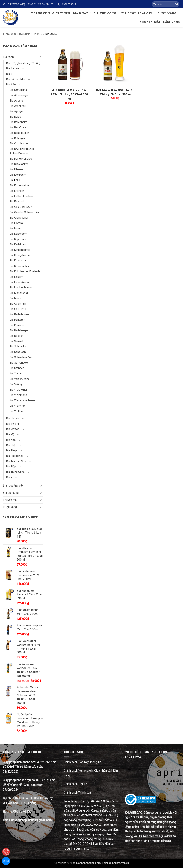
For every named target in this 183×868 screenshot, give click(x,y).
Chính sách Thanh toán (78, 793)
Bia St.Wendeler (19, 363)
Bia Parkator (17, 320)
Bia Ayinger (17, 111)
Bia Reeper (16, 336)
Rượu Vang (168, 13)
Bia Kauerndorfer (20, 250)
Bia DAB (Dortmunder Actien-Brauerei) (23, 151)
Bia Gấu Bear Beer (21, 207)
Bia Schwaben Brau (21, 357)
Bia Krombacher (20, 266)
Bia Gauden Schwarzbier (24, 212)
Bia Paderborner (20, 314)
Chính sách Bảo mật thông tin (82, 762)
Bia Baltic (15, 117)
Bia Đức (37, 34)
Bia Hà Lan (13, 418)
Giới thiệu (61, 13)
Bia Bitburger (17, 138)
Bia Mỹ (10, 434)
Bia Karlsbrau (18, 245)
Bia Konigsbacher (20, 255)
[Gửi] (177, 4)
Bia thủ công (106, 13)
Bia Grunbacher (19, 218)
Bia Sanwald (17, 341)
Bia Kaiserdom (18, 234)
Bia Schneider (18, 347)
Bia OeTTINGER (19, 309)
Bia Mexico (13, 429)
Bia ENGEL (16, 180)
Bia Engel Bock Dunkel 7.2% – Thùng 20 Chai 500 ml (69, 94)
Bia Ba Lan (13, 69)
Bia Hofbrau (17, 223)
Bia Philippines (15, 456)
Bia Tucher (16, 373)
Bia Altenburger (19, 95)
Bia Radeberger (19, 331)
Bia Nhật (11, 445)
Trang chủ (40, 13)
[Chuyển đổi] (41, 57)
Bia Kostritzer (18, 261)
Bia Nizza (15, 298)
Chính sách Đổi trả (76, 784)
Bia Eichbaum (18, 175)
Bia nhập (82, 13)
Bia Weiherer (17, 406)
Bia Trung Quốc (15, 472)
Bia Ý (9, 477)
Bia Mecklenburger (21, 288)
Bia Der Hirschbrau (21, 159)
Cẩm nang (172, 22)
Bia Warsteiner (18, 390)
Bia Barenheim (18, 122)
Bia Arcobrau (18, 106)
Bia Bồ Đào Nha (16, 79)
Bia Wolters (17, 411)
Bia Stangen (17, 368)
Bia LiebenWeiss (19, 282)
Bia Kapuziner (18, 239)
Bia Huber (16, 228)
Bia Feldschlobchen (21, 196)
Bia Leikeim (17, 277)
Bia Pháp (12, 451)
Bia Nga (11, 440)
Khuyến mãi (150, 22)
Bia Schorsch (18, 352)
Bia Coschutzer (19, 144)
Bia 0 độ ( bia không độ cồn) (23, 63)
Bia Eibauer (16, 169)
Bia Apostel (17, 101)
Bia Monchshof (19, 293)
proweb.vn (123, 863)
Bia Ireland (13, 424)
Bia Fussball (17, 202)
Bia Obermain (18, 304)
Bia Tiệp (11, 467)
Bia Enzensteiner (20, 186)
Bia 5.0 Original (19, 90)
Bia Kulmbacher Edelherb (25, 272)
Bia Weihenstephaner (22, 400)
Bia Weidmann (18, 395)
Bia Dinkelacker (19, 164)
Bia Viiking (16, 384)
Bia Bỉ (10, 74)
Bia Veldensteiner (20, 379)
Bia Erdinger (17, 191)
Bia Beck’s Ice (18, 128)
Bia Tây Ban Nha (16, 461)
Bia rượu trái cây (138, 13)
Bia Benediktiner (19, 133)
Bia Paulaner (17, 325)
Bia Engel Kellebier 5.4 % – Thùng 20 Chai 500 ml (114, 92)
